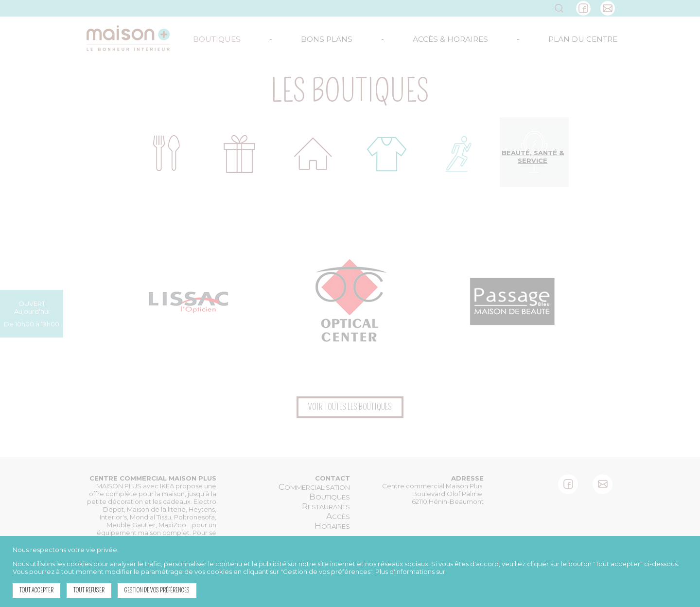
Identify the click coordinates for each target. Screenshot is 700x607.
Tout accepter (36, 590)
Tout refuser (89, 590)
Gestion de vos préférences (157, 590)
